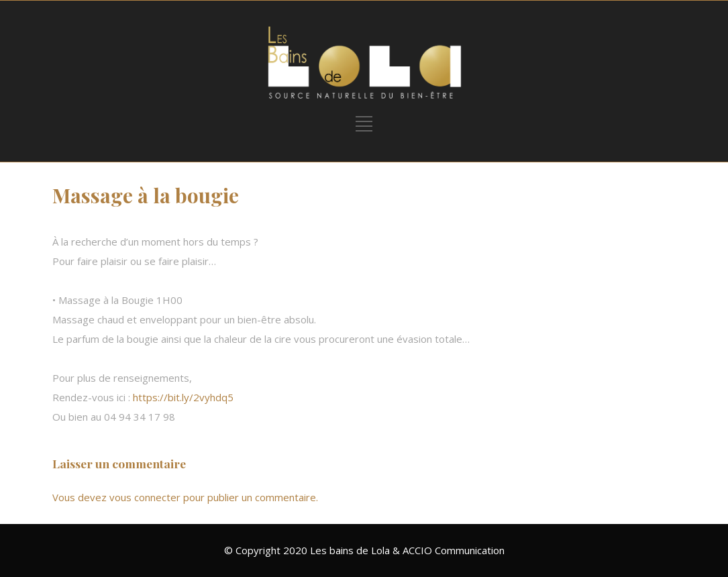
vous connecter (145, 497)
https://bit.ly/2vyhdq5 (183, 397)
